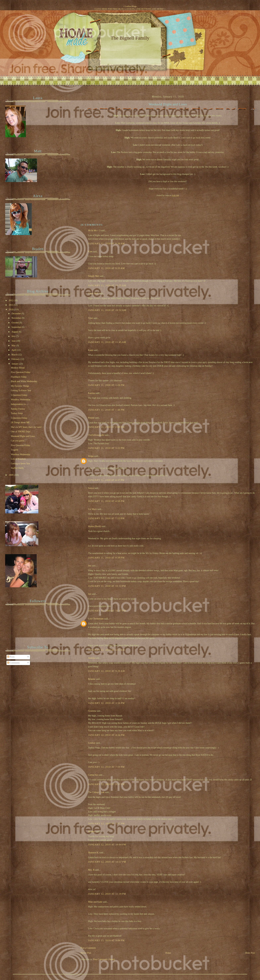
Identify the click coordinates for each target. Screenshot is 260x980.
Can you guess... (18, 441)
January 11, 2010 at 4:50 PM (106, 501)
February (16, 359)
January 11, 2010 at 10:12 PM (107, 586)
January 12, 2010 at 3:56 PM (106, 703)
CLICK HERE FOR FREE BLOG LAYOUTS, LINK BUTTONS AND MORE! (129, 9)
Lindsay (92, 743)
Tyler (90, 318)
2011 (11, 305)
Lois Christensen (96, 619)
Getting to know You (20, 464)
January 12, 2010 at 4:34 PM (106, 735)
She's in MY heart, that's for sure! (26, 427)
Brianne (92, 679)
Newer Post (86, 953)
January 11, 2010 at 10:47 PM (107, 611)
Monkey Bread (18, 368)
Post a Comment (88, 948)
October (15, 323)
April (14, 350)
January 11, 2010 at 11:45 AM (107, 342)
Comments (13, 663)
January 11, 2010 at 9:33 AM (106, 268)
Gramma (92, 711)
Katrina (91, 393)
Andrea (91, 658)
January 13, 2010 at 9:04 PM (106, 940)
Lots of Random (18, 459)
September (17, 327)
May (14, 346)
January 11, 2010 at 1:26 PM (106, 385)
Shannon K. (93, 853)
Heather (92, 832)
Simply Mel (93, 276)
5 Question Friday (19, 395)
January (15, 364)
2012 (11, 300)
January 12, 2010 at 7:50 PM (106, 767)
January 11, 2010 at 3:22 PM (106, 448)
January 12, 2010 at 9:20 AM (106, 671)
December (16, 314)
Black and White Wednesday (24, 381)
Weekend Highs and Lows (168, 104)
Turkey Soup (17, 413)
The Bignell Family (130, 38)
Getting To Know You (21, 390)
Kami (91, 350)
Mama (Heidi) (95, 526)
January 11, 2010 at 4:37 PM (106, 480)
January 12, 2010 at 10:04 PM (107, 845)
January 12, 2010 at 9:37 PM (106, 824)
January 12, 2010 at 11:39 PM (107, 894)
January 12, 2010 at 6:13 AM (106, 650)
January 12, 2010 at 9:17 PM (106, 784)
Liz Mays (92, 509)
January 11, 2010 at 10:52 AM (107, 310)
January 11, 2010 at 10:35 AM (107, 286)
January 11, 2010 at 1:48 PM (106, 410)
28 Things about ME (20, 422)
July (14, 336)
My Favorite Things (20, 386)
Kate (90, 252)
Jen (90, 566)
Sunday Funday (18, 409)
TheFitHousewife (96, 435)
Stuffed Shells (17, 468)
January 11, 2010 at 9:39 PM (106, 558)
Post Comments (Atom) (104, 959)
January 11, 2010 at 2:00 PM (106, 427)
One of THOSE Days (21, 432)
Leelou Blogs (131, 6)
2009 (11, 475)
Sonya (91, 488)
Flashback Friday (19, 377)
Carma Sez (93, 775)
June (14, 341)
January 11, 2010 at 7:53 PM (106, 518)
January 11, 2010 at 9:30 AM (106, 244)
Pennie (91, 418)
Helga (91, 456)
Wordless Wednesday (21, 400)
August (15, 332)
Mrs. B (91, 870)
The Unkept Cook (96, 792)
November (17, 318)
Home (168, 953)
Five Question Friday (21, 372)
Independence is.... (19, 404)
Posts (11, 657)
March (15, 355)
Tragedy (15, 450)
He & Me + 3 (94, 230)
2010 (11, 310)
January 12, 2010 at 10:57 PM (107, 862)
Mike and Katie (95, 902)
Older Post (250, 953)
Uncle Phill (93, 293)
